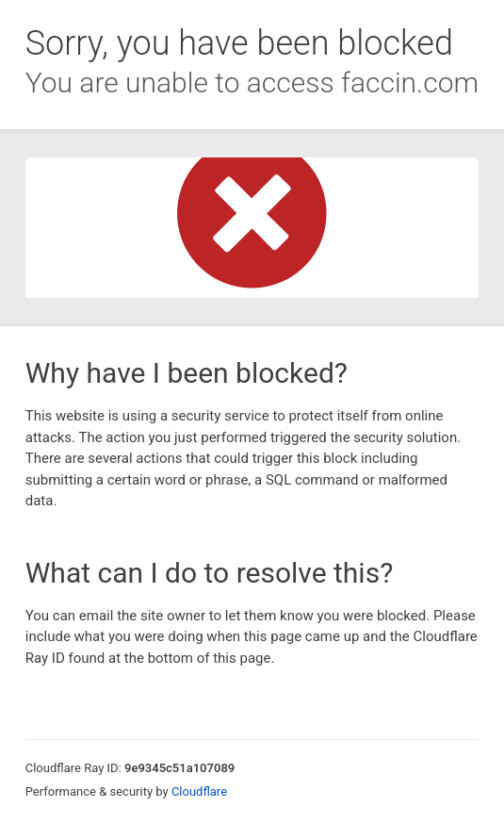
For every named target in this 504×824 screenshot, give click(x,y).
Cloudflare (199, 791)
